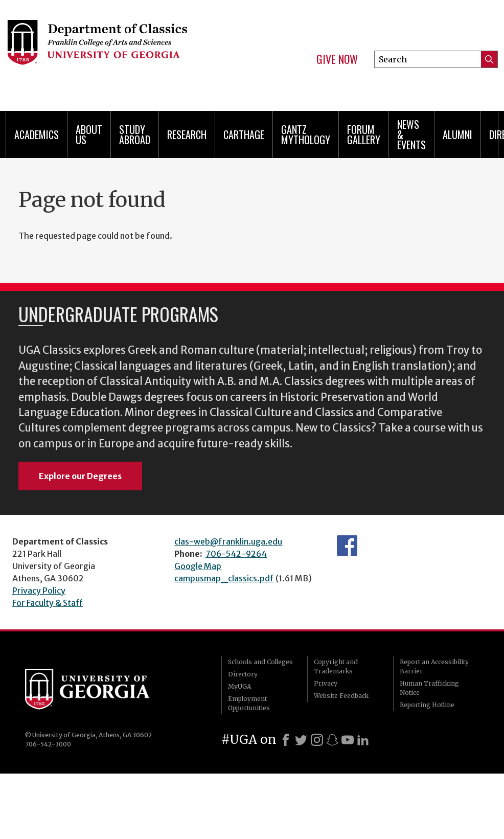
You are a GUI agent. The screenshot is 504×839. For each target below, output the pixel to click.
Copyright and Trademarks (336, 666)
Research (187, 134)
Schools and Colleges (260, 662)
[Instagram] (317, 740)
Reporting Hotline (427, 705)
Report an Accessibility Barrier (434, 666)
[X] (301, 740)
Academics (37, 134)
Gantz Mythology (306, 134)
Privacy (326, 683)
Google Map (198, 566)
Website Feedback (341, 696)
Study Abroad (135, 134)
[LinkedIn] (363, 740)
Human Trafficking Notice (429, 688)
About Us (89, 134)
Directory (243, 674)
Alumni (457, 134)
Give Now (337, 59)
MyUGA (239, 686)
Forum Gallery (364, 134)
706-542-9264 (236, 554)
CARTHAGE (244, 134)
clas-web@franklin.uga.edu (228, 541)
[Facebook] (286, 740)
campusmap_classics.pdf (224, 578)
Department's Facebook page (347, 546)
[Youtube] (348, 740)
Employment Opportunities (249, 703)
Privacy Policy (39, 591)
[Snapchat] (332, 740)
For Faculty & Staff (48, 603)
